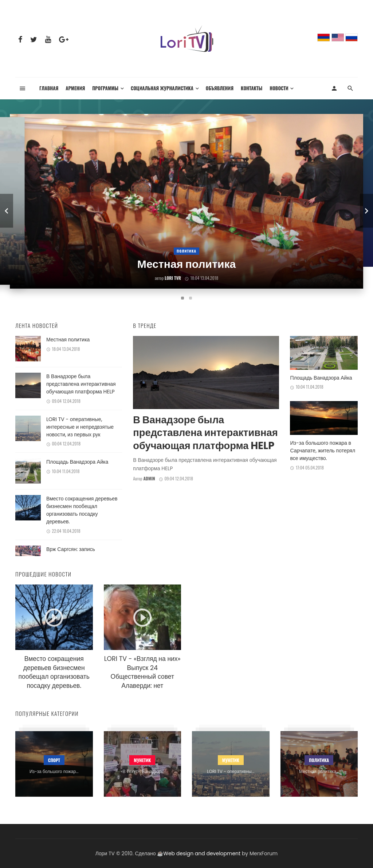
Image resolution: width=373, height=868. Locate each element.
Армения (75, 88)
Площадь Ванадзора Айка (77, 462)
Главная (49, 88)
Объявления (220, 88)
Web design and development (202, 853)
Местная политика (68, 340)
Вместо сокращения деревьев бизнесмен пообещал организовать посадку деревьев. (82, 510)
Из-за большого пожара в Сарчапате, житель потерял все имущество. (323, 451)
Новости (279, 88)
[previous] (7, 211)
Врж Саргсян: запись (71, 549)
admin (149, 478)
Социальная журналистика (162, 88)
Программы (105, 88)
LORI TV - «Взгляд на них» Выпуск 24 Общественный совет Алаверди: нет (142, 672)
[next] (366, 211)
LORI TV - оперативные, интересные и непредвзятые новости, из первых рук (80, 427)
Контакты (252, 88)
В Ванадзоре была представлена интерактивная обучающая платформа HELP (81, 384)
